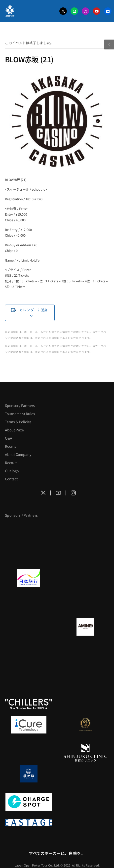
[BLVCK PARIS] (86, 529)
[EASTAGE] (29, 823)
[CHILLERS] (29, 704)
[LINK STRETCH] (86, 725)
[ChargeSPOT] (29, 802)
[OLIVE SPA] (29, 753)
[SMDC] (86, 802)
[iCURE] (29, 725)
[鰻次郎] (29, 774)
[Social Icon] (43, 493)
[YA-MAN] (86, 655)
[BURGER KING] (29, 627)
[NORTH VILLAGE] (86, 774)
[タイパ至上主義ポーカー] (86, 557)
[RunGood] (86, 676)
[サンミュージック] (29, 557)
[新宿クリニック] (86, 753)
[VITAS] (86, 627)
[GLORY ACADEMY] (86, 578)
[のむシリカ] (29, 676)
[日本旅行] (29, 578)
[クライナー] (29, 655)
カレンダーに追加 (34, 310)
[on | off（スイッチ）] (86, 704)
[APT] (29, 529)
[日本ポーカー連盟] (86, 823)
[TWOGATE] (29, 606)
